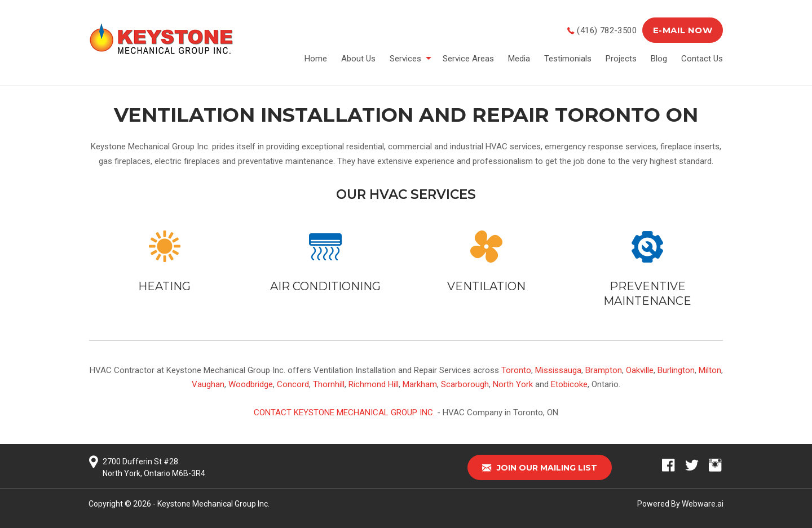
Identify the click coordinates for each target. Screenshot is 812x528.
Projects (621, 59)
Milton (710, 370)
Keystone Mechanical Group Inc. (213, 504)
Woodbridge (251, 384)
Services (405, 59)
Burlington (676, 370)
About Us (358, 59)
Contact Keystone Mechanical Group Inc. (344, 412)
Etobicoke (569, 384)
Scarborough (465, 384)
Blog (659, 59)
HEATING (164, 286)
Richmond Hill (374, 384)
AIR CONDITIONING (325, 286)
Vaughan (208, 384)
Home (316, 59)
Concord (293, 384)
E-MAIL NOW (683, 30)
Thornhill (329, 384)
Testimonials (568, 59)
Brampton (604, 370)
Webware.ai (703, 504)
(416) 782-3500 (607, 30)
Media (519, 59)
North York (513, 384)
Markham (420, 384)
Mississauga (558, 370)
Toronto (516, 370)
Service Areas (468, 59)
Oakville (640, 370)
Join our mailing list (540, 468)
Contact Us (702, 59)
